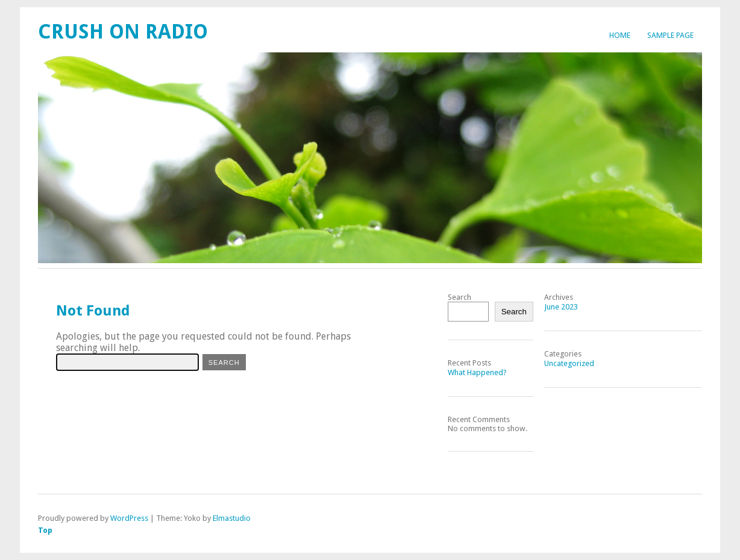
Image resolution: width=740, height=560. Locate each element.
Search (459, 297)
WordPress (129, 518)
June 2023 (561, 307)
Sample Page (670, 35)
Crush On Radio (123, 32)
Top (45, 530)
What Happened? (477, 372)
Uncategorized (569, 363)
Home (620, 35)
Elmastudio (232, 518)
